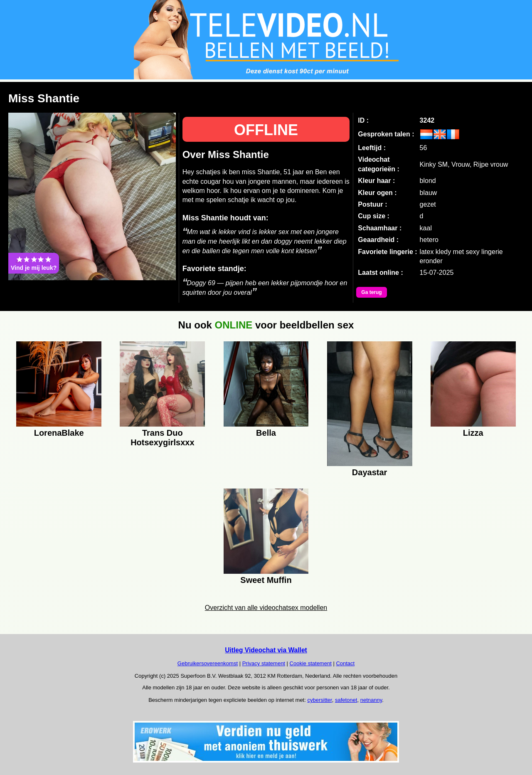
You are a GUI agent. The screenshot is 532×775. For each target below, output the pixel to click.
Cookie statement (311, 663)
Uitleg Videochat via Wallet (266, 650)
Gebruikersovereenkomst (208, 663)
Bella (266, 433)
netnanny (371, 700)
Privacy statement (264, 663)
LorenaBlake (59, 433)
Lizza (473, 433)
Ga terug (371, 292)
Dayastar (370, 472)
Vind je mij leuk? (34, 263)
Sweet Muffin (266, 580)
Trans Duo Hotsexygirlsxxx (162, 437)
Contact (345, 663)
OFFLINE (266, 130)
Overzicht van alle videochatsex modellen (266, 608)
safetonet (346, 700)
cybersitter (319, 700)
